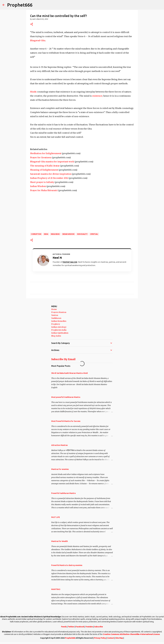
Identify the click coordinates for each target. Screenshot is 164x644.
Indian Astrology (59, 327)
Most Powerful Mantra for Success (66, 421)
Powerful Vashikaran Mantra (63, 493)
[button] (32, 24)
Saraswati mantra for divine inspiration (51, 174)
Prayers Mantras (59, 312)
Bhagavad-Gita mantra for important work (52, 162)
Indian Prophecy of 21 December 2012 (49, 178)
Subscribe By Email (63, 359)
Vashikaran (56, 318)
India (46, 234)
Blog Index (56, 336)
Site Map (119, 638)
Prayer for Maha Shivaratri (44, 190)
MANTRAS (56, 589)
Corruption (36, 234)
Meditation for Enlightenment (46, 153)
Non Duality (82, 234)
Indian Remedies (59, 321)
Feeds (64, 627)
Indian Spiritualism (60, 333)
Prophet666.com (70, 262)
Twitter (71, 627)
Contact (111, 638)
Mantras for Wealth (60, 541)
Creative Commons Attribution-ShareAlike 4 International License (131, 634)
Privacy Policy (100, 638)
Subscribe (99, 627)
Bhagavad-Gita (38, 40)
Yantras (55, 315)
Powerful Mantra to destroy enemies (67, 565)
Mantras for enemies (60, 469)
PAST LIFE (56, 517)
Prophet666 (20, 5)
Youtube (89, 627)
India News (55, 234)
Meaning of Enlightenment (44, 170)
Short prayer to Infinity (42, 182)
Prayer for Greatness (41, 157)
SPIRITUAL (94, 234)
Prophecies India (59, 330)
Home (54, 309)
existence (97, 96)
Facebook (80, 627)
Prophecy (56, 324)
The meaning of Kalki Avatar (45, 166)
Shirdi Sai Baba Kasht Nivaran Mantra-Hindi (70, 373)
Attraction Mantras (59, 445)
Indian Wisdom (38, 186)
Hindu (33, 92)
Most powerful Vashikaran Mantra (66, 397)
